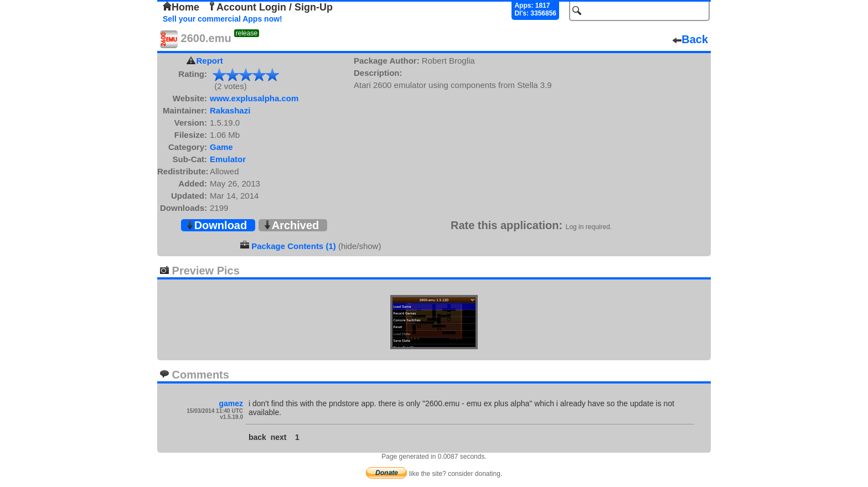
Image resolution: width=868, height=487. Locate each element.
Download (216, 225)
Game (221, 147)
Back (690, 39)
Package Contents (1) (294, 246)
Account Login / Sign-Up (270, 7)
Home (181, 7)
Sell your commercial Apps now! (223, 19)
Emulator (228, 159)
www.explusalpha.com (254, 98)
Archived (291, 225)
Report (210, 61)
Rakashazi (230, 110)
